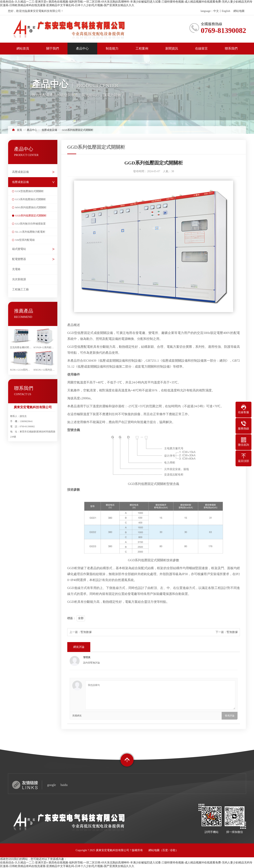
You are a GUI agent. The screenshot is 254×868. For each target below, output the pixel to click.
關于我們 (53, 48)
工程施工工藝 (20, 289)
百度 (165, 850)
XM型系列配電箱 (25, 240)
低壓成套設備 (49, 130)
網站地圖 (239, 11)
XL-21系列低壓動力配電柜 (30, 232)
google (52, 785)
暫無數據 (86, 632)
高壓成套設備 (20, 172)
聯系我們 (231, 48)
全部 (81, 618)
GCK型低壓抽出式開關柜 (29, 191)
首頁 (19, 130)
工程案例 (142, 48)
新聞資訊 (172, 48)
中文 (216, 11)
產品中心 (82, 48)
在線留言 (201, 48)
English (226, 11)
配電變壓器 (19, 259)
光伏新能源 (19, 279)
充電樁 (16, 269)
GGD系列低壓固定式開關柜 (78, 130)
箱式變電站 (19, 249)
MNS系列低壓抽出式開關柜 (31, 207)
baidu (64, 785)
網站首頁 (23, 48)
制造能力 (112, 48)
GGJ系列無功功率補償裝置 (30, 224)
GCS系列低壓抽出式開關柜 (30, 199)
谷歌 (173, 850)
